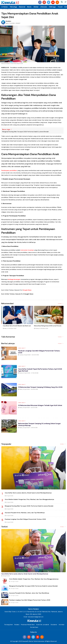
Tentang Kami (8, 625)
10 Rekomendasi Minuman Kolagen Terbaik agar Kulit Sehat (41, 406)
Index (61, 304)
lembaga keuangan (14, 279)
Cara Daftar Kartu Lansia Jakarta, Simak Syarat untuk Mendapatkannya (28, 493)
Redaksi (8, 21)
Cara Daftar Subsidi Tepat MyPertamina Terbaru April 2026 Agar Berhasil (40, 370)
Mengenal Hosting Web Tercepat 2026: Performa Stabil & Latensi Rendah (25, 132)
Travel (60, 7)
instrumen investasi (27, 250)
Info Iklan (62, 625)
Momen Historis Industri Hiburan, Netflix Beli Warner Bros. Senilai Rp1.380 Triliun (15, 327)
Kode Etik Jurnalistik (43, 625)
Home (4, 7)
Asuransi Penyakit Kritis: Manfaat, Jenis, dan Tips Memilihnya (25, 513)
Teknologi (13, 7)
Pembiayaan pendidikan (9, 170)
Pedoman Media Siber (28, 625)
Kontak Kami (34, 627)
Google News (27, 290)
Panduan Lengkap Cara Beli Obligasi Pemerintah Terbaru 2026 (39, 352)
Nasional (22, 7)
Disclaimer (54, 625)
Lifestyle (44, 7)
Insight (22, 348)
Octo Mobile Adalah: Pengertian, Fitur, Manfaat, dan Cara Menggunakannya (29, 499)
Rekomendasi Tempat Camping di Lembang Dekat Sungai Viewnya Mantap (40, 425)
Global (36, 7)
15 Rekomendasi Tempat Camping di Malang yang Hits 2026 (41, 387)
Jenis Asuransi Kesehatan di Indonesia (44, 326)
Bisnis (29, 7)
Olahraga (52, 7)
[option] (17, 319)
